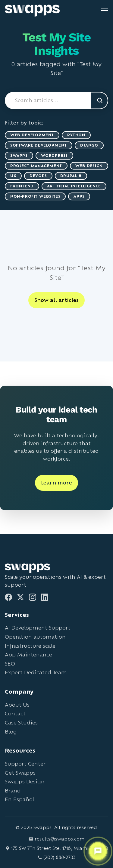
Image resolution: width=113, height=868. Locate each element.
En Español (19, 799)
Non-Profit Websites (35, 196)
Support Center (25, 764)
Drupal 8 (71, 176)
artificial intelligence (74, 186)
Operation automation (35, 637)
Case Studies (21, 722)
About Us (17, 705)
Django (89, 145)
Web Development (32, 135)
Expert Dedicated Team (36, 672)
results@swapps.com (56, 839)
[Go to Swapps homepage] (32, 11)
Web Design (89, 166)
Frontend (22, 186)
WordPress (54, 155)
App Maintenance (28, 654)
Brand (13, 790)
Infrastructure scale (30, 646)
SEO (10, 664)
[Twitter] (20, 597)
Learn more (56, 483)
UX (13, 176)
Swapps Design (25, 781)
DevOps (38, 176)
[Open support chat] (98, 851)
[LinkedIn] (45, 597)
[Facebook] (8, 597)
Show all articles (56, 300)
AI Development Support (38, 628)
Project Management (36, 166)
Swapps (19, 155)
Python (76, 135)
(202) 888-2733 (56, 857)
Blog (11, 732)
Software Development (39, 145)
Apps (79, 196)
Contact (15, 713)
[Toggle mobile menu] (105, 11)
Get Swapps (20, 773)
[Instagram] (33, 597)
